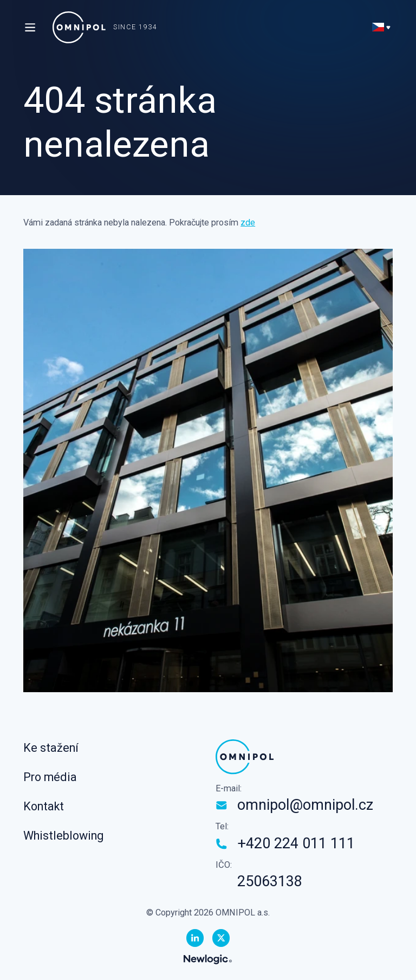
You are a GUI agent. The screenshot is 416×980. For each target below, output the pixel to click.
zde (248, 223)
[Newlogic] (208, 959)
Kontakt (44, 806)
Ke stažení (51, 748)
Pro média (50, 777)
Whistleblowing (63, 836)
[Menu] (30, 27)
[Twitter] (221, 938)
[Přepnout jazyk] (382, 27)
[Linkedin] (195, 938)
